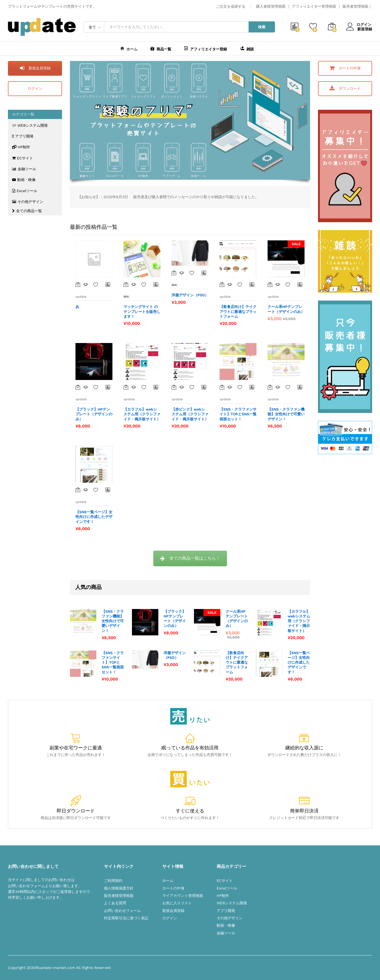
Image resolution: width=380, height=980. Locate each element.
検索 (262, 27)
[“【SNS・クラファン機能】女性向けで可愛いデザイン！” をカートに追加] (270, 387)
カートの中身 (345, 68)
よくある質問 (115, 903)
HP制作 (21, 147)
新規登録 (365, 29)
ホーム (129, 48)
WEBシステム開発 (30, 125)
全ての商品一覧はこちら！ (190, 558)
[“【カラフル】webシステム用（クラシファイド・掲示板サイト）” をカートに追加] (126, 387)
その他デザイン (28, 202)
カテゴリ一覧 (23, 114)
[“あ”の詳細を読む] (78, 284)
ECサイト (23, 158)
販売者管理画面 (355, 6)
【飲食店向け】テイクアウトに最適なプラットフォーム (237, 662)
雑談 (247, 48)
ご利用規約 (113, 881)
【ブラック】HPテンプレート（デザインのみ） (175, 619)
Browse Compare (108, 490)
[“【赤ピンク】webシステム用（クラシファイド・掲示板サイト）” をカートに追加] (174, 387)
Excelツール (25, 191)
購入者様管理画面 (271, 6)
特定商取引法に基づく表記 (126, 918)
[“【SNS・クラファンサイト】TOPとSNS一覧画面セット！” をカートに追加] (222, 387)
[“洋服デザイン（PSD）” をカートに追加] (174, 273)
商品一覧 (161, 48)
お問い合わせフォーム (122, 911)
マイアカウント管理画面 (183, 896)
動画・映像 (24, 180)
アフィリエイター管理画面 (314, 6)
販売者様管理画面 (119, 896)
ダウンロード (345, 88)
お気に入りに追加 (96, 284)
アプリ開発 (23, 136)
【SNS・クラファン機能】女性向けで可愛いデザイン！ (113, 621)
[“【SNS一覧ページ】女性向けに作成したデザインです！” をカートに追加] (78, 490)
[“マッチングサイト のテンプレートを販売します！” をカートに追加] (126, 284)
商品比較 (108, 284)
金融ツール (24, 169)
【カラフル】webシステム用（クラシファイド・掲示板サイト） (299, 621)
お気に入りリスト (177, 903)
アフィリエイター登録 (206, 48)
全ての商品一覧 (27, 211)
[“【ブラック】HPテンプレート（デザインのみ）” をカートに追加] (78, 387)
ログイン (359, 25)
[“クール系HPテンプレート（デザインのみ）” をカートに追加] (270, 284)
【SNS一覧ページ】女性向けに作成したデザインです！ (299, 662)
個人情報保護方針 (119, 888)
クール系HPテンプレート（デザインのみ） (237, 619)
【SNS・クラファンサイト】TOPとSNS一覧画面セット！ (113, 662)
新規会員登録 (35, 68)
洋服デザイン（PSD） (175, 655)
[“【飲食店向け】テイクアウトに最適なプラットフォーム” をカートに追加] (222, 284)
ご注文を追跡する (231, 6)
